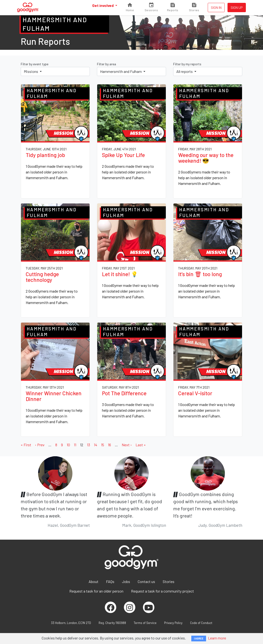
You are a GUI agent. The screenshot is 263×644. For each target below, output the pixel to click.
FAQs (110, 581)
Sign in (216, 8)
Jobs (126, 581)
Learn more (217, 638)
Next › (127, 445)
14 (96, 445)
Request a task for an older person (96, 591)
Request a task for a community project (162, 591)
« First (26, 445)
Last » (141, 445)
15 (103, 445)
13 (89, 445)
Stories (169, 581)
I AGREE (199, 638)
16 (109, 445)
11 (75, 445)
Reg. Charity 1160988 (112, 623)
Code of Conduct (201, 623)
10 (68, 445)
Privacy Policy (173, 623)
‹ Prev (40, 445)
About (94, 581)
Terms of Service (145, 623)
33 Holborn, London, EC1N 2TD (71, 623)
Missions (31, 71)
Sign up (237, 8)
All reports (185, 71)
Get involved (103, 5)
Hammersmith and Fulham (121, 71)
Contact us (146, 581)
